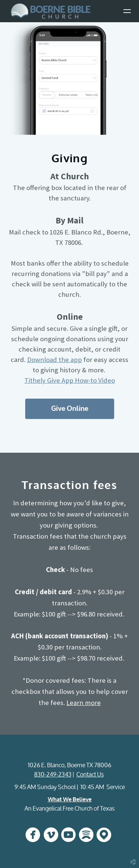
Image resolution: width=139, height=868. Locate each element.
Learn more (84, 703)
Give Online (70, 409)
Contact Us (90, 774)
